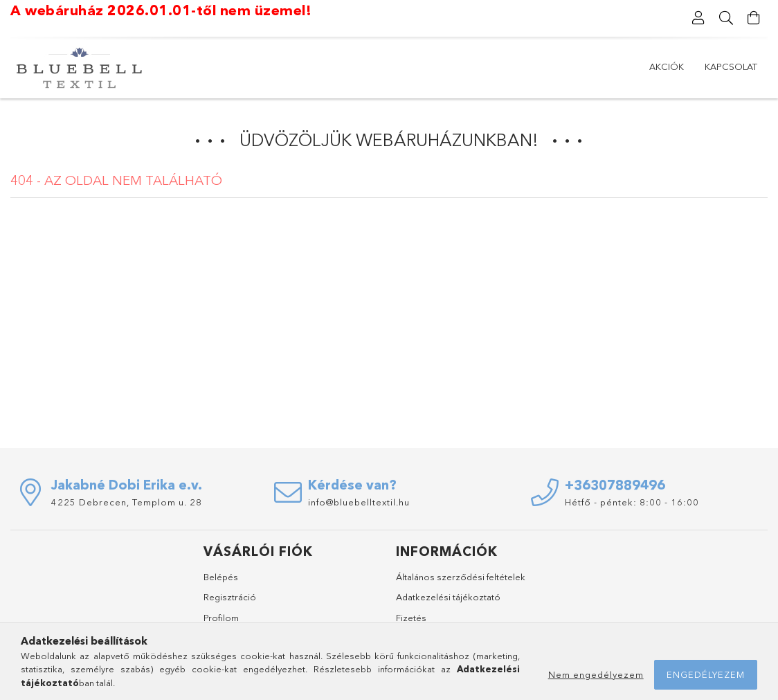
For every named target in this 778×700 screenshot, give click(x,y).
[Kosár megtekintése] (754, 18)
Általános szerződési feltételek (461, 577)
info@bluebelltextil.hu (359, 502)
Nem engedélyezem (596, 674)
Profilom (221, 618)
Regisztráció (230, 597)
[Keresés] (726, 18)
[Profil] (698, 18)
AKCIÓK (667, 66)
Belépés (221, 577)
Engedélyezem (706, 674)
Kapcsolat (731, 66)
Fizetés (411, 618)
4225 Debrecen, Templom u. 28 (127, 502)
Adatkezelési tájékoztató (448, 597)
